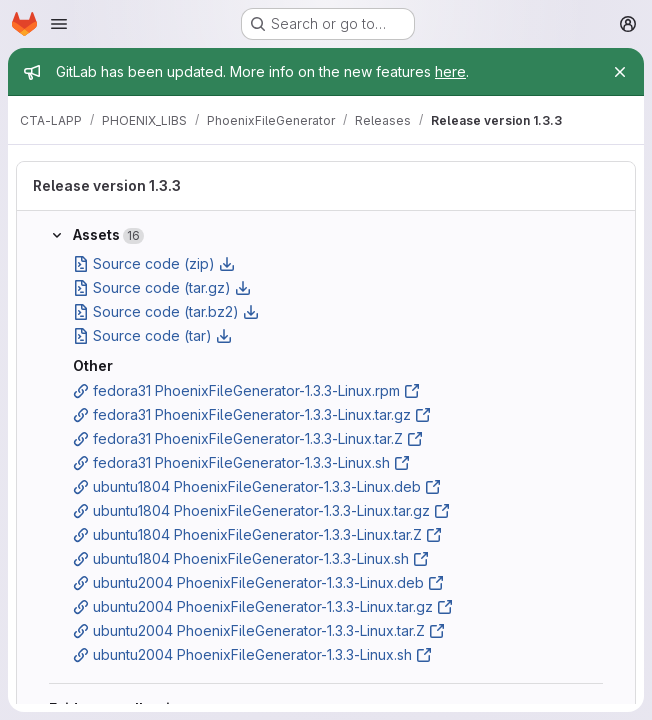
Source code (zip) (154, 263)
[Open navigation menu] (59, 24)
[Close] (620, 72)
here (450, 71)
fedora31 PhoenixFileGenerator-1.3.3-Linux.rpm (246, 390)
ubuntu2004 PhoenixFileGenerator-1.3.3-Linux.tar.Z (259, 630)
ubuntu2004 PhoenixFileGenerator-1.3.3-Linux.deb (258, 582)
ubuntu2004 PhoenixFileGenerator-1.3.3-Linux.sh (252, 654)
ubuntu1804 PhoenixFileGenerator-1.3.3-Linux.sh (251, 558)
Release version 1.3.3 (107, 185)
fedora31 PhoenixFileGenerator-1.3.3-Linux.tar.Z (248, 438)
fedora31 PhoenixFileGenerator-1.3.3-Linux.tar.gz (252, 414)
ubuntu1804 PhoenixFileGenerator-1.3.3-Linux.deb (257, 486)
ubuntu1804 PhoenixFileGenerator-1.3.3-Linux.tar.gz (261, 510)
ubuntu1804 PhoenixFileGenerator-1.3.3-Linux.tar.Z (257, 534)
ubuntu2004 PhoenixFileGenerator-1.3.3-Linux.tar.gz (263, 606)
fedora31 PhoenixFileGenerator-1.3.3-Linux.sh (241, 462)
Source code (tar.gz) (162, 287)
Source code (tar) (152, 335)
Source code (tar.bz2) (166, 311)
